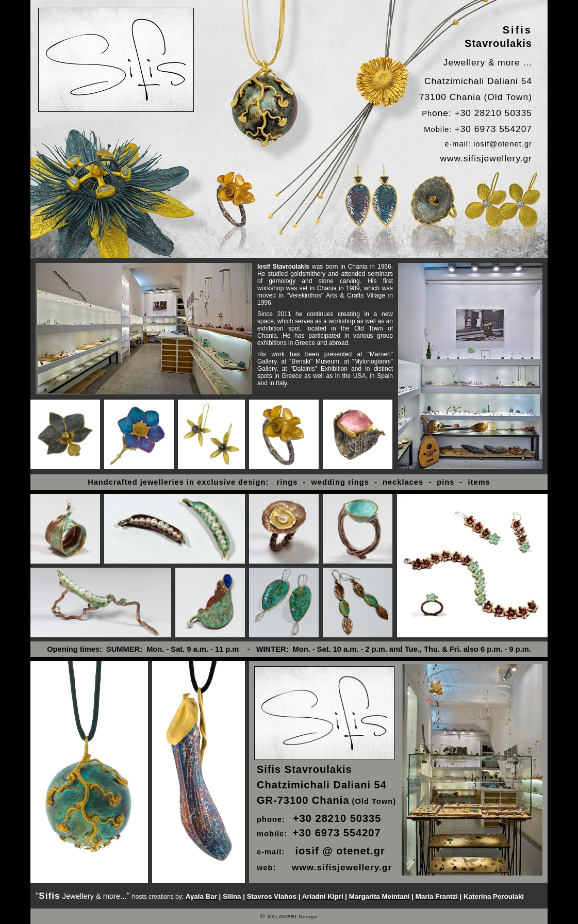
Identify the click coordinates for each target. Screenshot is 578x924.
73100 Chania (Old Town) (476, 97)
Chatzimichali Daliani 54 (478, 81)
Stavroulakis (498, 43)
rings (286, 482)
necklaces (403, 482)
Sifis (517, 30)
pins (443, 482)
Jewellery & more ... (488, 62)
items (479, 482)
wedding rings (340, 482)
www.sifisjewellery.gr (486, 158)
